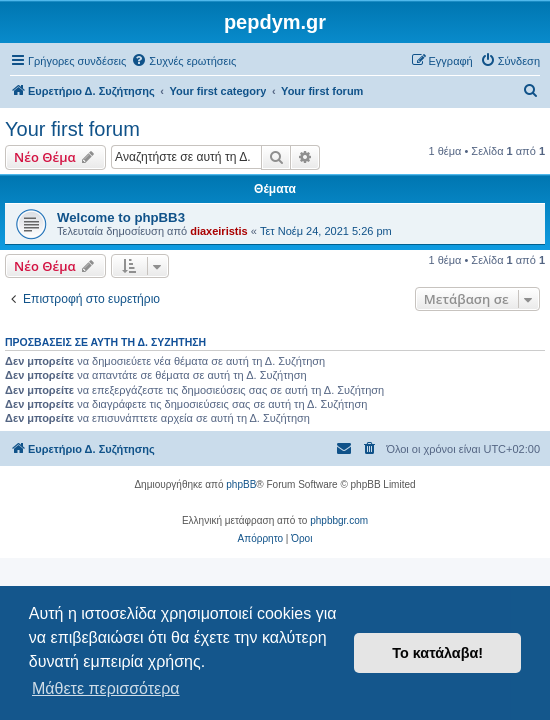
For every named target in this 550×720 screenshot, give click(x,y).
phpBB (241, 484)
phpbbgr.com (339, 520)
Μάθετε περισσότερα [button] (106, 688)
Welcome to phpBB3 (121, 217)
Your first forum (72, 129)
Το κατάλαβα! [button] (437, 653)
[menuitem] (183, 61)
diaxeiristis (218, 231)
